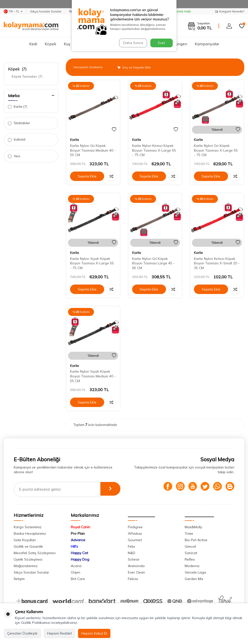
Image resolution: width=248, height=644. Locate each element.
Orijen (76, 572)
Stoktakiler (19, 123)
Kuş (67, 44)
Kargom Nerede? (230, 11)
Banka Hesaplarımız (30, 533)
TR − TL (13, 11)
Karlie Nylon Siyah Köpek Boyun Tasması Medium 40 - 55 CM (93, 376)
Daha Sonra (133, 43)
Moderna (192, 566)
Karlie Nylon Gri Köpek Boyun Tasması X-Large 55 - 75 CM (216, 150)
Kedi (33, 44)
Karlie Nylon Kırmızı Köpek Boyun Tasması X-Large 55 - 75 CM (154, 150)
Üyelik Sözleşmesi (28, 559)
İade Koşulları (25, 540)
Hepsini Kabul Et (94, 633)
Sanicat (191, 553)
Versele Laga (195, 572)
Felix (131, 546)
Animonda (136, 566)
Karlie (18, 107)
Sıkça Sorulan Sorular (46, 11)
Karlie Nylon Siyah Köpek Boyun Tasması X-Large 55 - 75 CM (92, 263)
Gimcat (190, 546)
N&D (132, 553)
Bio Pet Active (196, 540)
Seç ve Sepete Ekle (134, 67)
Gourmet (135, 540)
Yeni (14, 156)
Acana (76, 566)
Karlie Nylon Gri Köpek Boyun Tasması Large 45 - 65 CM (153, 263)
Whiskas (135, 533)
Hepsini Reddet (59, 633)
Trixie (189, 533)
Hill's (74, 546)
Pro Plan (78, 533)
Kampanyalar (207, 44)
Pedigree (135, 527)
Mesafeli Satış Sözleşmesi (35, 553)
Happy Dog (80, 559)
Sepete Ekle (87, 176)
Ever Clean (136, 572)
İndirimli (17, 140)
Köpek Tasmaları (27, 76)
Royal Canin (81, 527)
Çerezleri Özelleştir (22, 633)
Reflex (190, 559)
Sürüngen (179, 44)
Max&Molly (193, 527)
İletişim (19, 579)
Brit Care (78, 579)
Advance (78, 540)
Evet (162, 43)
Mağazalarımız (26, 566)
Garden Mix (194, 579)
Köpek (50, 44)
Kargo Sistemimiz (28, 527)
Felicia (133, 579)
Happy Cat (79, 553)
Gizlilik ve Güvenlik (28, 546)
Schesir (134, 559)
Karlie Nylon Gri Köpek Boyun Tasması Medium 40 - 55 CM (93, 150)
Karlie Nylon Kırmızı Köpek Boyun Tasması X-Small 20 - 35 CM (217, 263)
